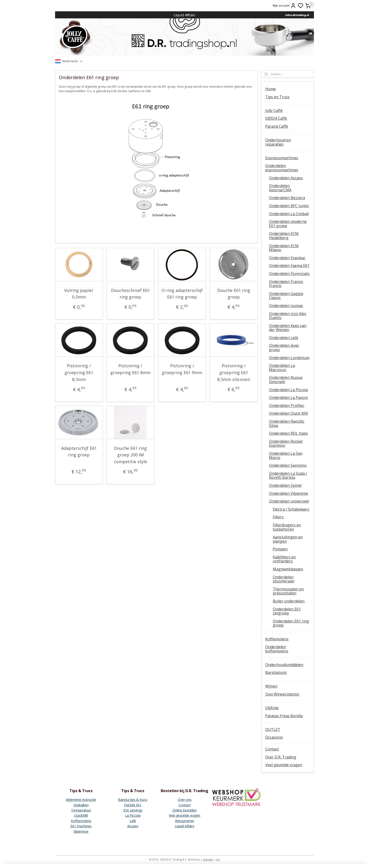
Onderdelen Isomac (286, 306)
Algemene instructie (81, 800)
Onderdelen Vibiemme (289, 493)
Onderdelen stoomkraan (284, 579)
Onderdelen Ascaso (286, 178)
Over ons (185, 800)
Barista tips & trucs (133, 800)
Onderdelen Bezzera (287, 198)
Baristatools (276, 672)
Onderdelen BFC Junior (289, 206)
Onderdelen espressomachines (282, 168)
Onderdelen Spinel (285, 485)
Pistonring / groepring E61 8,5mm (79, 373)
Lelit (133, 821)
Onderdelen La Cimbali (289, 214)
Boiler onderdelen (289, 601)
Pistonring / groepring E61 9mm (182, 369)
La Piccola (133, 815)
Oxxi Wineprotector (282, 694)
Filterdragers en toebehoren (287, 527)
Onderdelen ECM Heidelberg (284, 236)
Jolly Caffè (274, 111)
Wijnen (271, 686)
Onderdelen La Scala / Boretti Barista (288, 475)
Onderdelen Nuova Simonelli (286, 380)
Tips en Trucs (277, 97)
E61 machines (81, 826)
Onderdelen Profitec (287, 405)
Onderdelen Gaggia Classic (286, 296)
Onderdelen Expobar (287, 258)
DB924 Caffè (276, 118)
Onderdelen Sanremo (288, 465)
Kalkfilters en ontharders (284, 559)
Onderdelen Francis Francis (286, 284)
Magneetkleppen (288, 569)
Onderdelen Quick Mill (288, 413)
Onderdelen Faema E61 (289, 266)
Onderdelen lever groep (284, 348)
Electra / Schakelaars (291, 509)
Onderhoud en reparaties (278, 142)
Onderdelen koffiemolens (277, 649)
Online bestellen (185, 810)
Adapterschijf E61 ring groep (79, 452)
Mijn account (284, 6)
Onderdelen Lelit (284, 338)
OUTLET (273, 729)
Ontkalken (81, 805)
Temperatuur (81, 810)
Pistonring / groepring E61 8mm (130, 369)
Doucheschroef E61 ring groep (130, 294)
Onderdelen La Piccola (288, 390)
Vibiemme (81, 831)
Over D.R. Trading (281, 757)
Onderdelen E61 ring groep (291, 623)
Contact (272, 749)
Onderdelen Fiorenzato (289, 274)
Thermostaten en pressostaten (288, 591)
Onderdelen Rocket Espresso (286, 443)
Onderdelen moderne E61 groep (288, 224)
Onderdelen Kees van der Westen (288, 328)
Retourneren (185, 821)
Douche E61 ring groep (234, 294)
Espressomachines (282, 158)
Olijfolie (272, 708)
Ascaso (133, 826)
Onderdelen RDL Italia (288, 433)
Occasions (274, 737)
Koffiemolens (277, 639)
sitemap (208, 859)
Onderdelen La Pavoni (288, 397)
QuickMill (81, 815)
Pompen (280, 549)
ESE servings (133, 810)
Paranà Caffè (277, 126)
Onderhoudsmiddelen (284, 665)
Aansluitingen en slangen (288, 539)
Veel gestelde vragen (284, 765)
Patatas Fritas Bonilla (284, 716)
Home (271, 89)
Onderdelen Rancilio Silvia (287, 423)
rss (218, 859)
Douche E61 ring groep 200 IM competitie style (130, 455)
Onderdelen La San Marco (286, 455)
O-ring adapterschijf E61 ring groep (182, 294)
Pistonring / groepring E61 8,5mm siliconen (234, 373)
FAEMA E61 (133, 805)
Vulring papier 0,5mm (79, 294)
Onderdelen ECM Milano (284, 248)
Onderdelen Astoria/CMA (280, 188)
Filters (278, 517)
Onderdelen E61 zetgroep (287, 611)
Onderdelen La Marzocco (282, 368)
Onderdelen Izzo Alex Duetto (288, 316)
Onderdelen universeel (289, 501)
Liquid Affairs (185, 826)
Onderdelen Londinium (289, 358)
